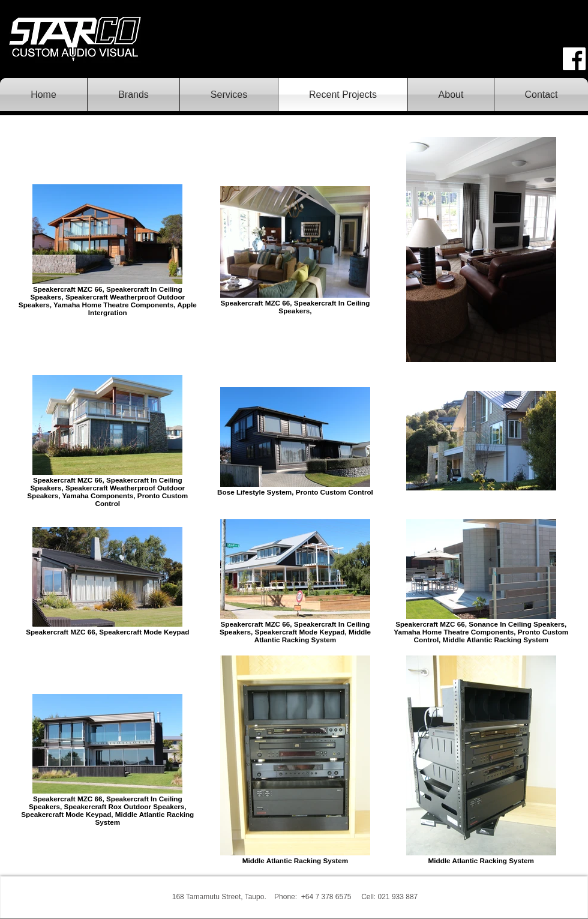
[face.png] (574, 59)
